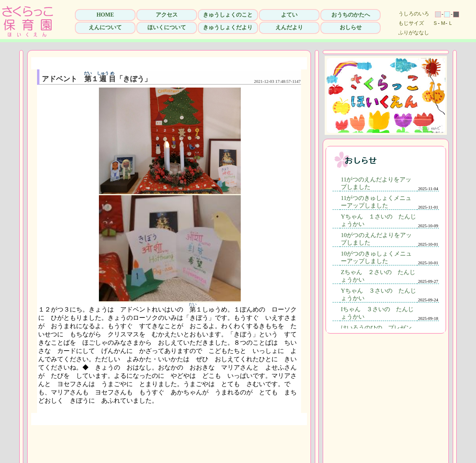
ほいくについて (167, 27)
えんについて (105, 27)
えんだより (289, 27)
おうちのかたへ (351, 15)
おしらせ (351, 27)
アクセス (167, 15)
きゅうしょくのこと (228, 15)
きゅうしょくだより (228, 27)
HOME (105, 15)
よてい (289, 15)
